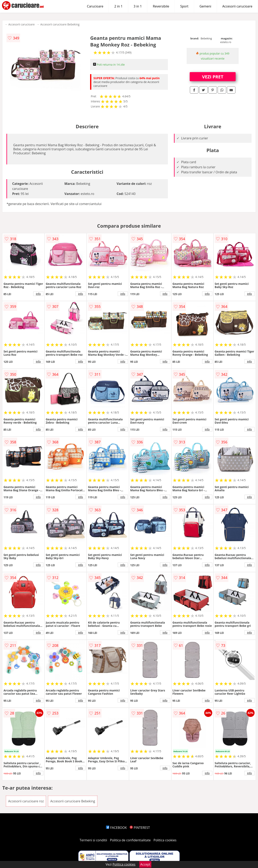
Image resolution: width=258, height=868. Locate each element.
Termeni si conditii (93, 840)
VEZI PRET (213, 77)
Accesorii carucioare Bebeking (60, 24)
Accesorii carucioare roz (26, 801)
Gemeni (205, 6)
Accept (145, 864)
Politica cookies (165, 840)
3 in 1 (138, 6)
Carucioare (95, 6)
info (38, 294)
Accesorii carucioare (237, 6)
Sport (184, 6)
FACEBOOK (116, 828)
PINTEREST (140, 828)
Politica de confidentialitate (130, 840)
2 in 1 (118, 6)
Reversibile (161, 6)
